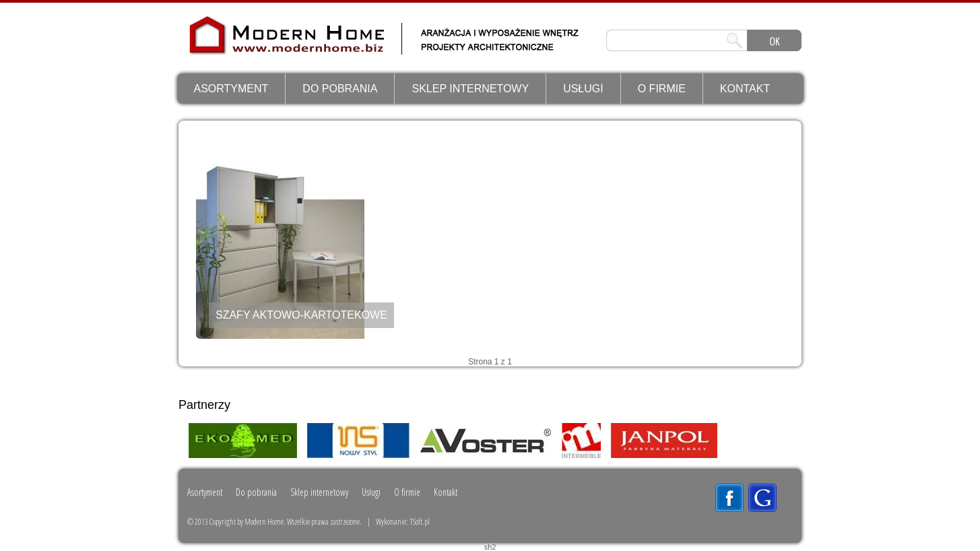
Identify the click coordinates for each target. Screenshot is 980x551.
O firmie (662, 89)
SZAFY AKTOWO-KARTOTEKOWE (301, 315)
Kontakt (745, 89)
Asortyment (231, 89)
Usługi (583, 89)
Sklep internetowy (470, 89)
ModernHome (245, 45)
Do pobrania (340, 89)
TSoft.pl (420, 522)
